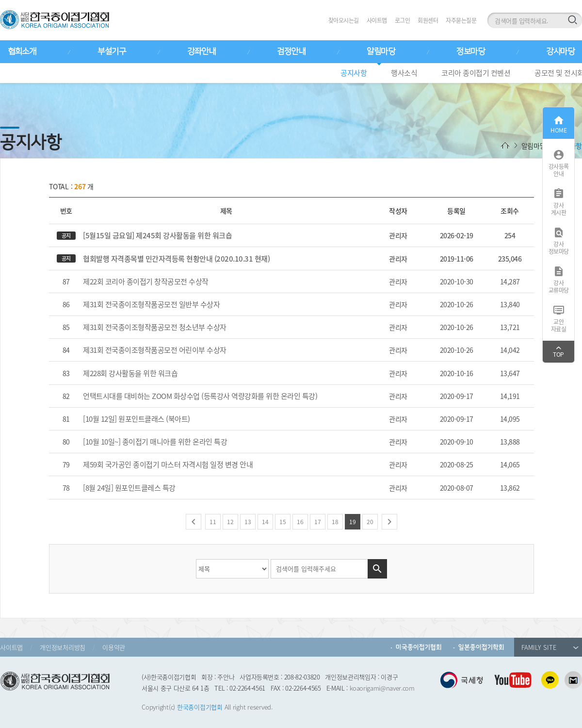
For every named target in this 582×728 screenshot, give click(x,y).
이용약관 (114, 647)
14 (265, 522)
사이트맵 (377, 20)
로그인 (403, 20)
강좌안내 (201, 51)
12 (230, 522)
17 (318, 522)
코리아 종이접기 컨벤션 (476, 73)
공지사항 (354, 73)
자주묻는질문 (461, 20)
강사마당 (560, 51)
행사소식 (404, 73)
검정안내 (291, 51)
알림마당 (381, 51)
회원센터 (428, 20)
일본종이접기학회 (481, 647)
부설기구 (112, 51)
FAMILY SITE (550, 647)
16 (300, 522)
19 (353, 522)
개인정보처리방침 (63, 647)
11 (213, 522)
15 (283, 522)
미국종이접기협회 (419, 647)
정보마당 (470, 51)
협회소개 (22, 51)
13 (248, 522)
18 (335, 522)
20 (370, 522)
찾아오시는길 (344, 20)
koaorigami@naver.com (382, 688)
